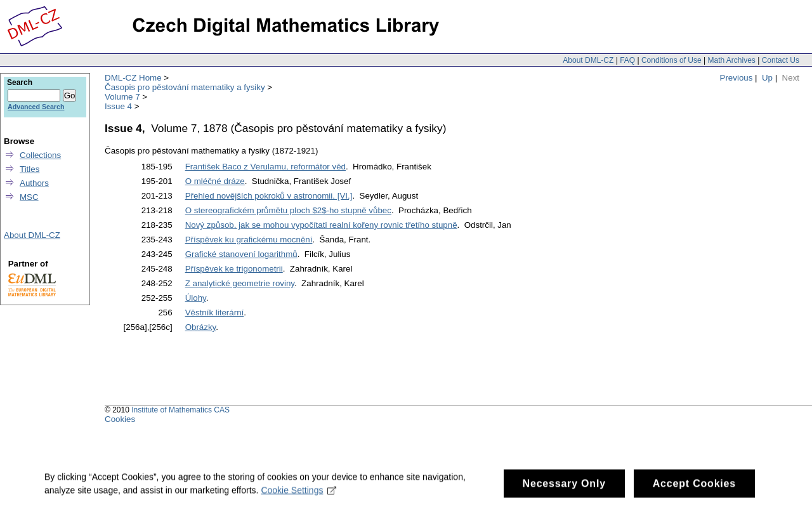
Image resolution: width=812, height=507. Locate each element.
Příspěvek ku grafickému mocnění (249, 240)
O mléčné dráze (215, 181)
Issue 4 (118, 106)
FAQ (627, 60)
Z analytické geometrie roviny (240, 283)
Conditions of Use (671, 60)
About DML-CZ (588, 60)
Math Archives (731, 60)
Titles (29, 169)
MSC (29, 197)
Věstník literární (215, 313)
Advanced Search (36, 107)
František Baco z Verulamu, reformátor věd (265, 167)
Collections (40, 155)
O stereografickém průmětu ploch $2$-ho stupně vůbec (288, 210)
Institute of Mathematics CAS (180, 410)
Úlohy (196, 298)
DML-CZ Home (133, 78)
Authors (34, 183)
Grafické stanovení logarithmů (241, 254)
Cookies (120, 419)
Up (767, 78)
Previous (737, 78)
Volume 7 (122, 97)
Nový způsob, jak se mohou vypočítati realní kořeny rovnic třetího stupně (321, 225)
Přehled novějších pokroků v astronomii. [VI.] (269, 196)
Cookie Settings (298, 495)
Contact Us (781, 60)
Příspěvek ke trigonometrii (234, 269)
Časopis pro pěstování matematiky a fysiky (185, 87)
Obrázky (201, 327)
